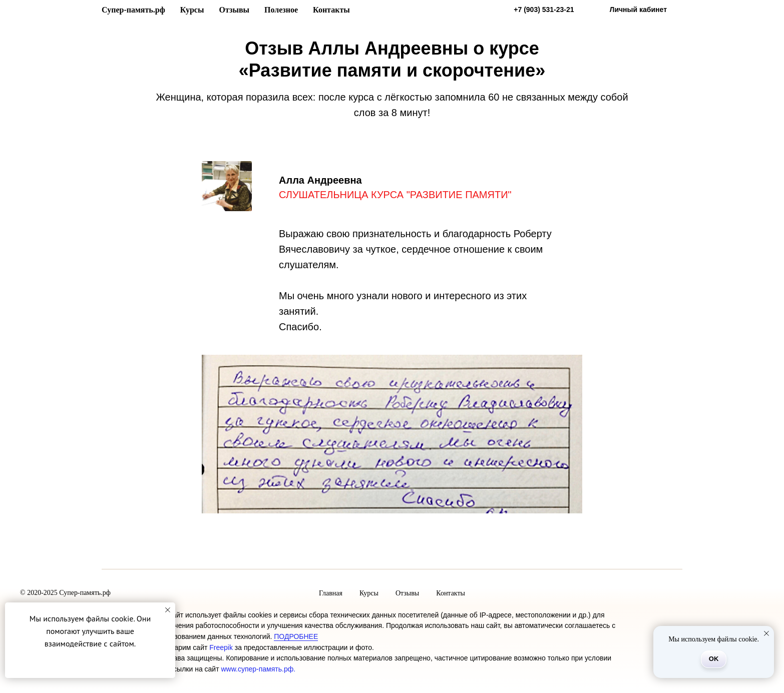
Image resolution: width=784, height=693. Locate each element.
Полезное (281, 10)
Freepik (221, 647)
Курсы (192, 10)
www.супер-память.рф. (258, 669)
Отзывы (234, 10)
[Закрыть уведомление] (168, 610)
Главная (331, 593)
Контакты (331, 10)
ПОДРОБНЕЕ (296, 636)
